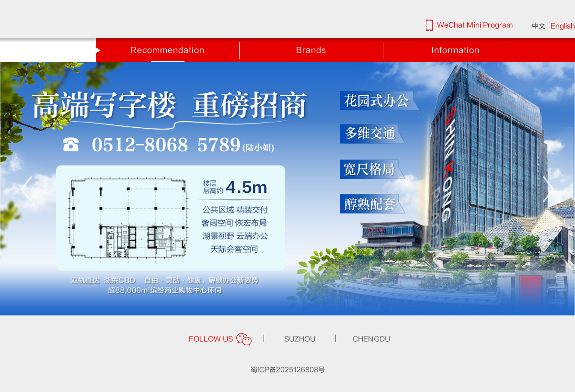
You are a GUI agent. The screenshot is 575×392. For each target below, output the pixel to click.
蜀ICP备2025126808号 (288, 370)
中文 (539, 26)
